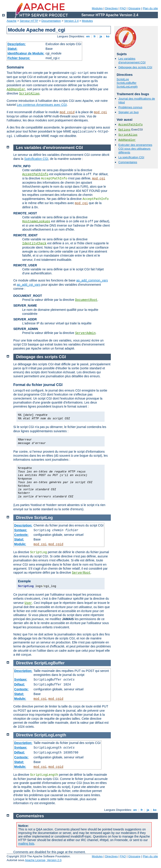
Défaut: (20, 684)
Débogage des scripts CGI (135, 67)
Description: (17, 44)
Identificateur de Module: (26, 53)
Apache (12, 21)
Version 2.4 (71, 21)
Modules (97, 8)
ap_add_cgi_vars (29, 285)
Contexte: (21, 535)
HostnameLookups (36, 221)
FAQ (123, 8)
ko (108, 36)
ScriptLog (123, 79)
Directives (111, 8)
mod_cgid (67, 112)
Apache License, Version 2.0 (43, 860)
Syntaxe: (21, 530)
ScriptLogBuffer (126, 83)
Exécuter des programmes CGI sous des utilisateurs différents (135, 149)
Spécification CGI (36, 159)
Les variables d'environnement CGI (132, 60)
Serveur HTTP (29, 21)
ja (101, 36)
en (88, 36)
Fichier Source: (19, 58)
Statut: (12, 49)
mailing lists (26, 844)
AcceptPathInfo (130, 125)
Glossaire (134, 8)
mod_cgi (100, 112)
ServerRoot (81, 573)
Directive (25, 518)
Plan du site (150, 8)
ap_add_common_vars (92, 280)
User (28, 603)
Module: (20, 544)
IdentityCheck (34, 243)
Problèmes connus (130, 107)
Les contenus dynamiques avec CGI (42, 105)
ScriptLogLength (127, 87)
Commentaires (128, 162)
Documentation (51, 21)
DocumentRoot (86, 300)
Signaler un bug (128, 112)
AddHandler (16, 89)
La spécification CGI (131, 157)
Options (124, 130)
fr (95, 36)
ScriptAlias (29, 94)
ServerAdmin (85, 333)
